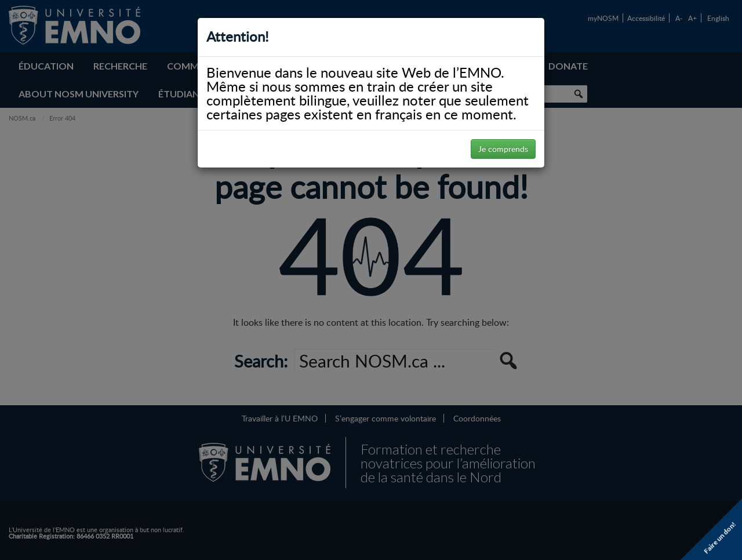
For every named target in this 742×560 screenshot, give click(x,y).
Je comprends (503, 149)
